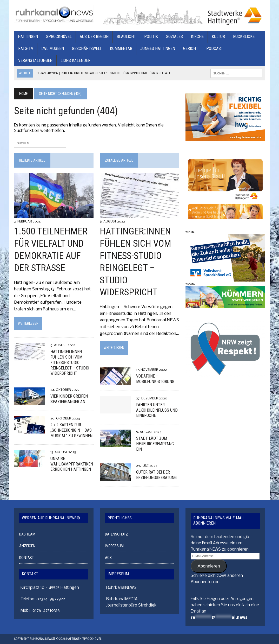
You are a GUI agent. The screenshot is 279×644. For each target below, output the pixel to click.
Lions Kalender (75, 60)
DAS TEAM (27, 534)
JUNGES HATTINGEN (158, 49)
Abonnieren (209, 566)
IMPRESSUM (114, 546)
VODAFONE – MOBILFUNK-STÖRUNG (155, 379)
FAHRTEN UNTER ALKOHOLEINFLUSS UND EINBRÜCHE (157, 410)
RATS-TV (26, 49)
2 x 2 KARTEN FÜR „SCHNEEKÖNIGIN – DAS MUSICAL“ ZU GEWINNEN (71, 431)
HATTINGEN (28, 37)
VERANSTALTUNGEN (35, 60)
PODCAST (215, 49)
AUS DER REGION (94, 37)
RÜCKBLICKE (244, 37)
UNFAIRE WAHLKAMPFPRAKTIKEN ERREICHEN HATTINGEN (72, 464)
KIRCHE (197, 37)
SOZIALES (174, 37)
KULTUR (218, 37)
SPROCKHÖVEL (59, 37)
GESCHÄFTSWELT (87, 49)
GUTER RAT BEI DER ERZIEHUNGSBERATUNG (156, 475)
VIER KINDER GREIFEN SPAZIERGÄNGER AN (69, 399)
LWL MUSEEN (53, 49)
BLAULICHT (126, 37)
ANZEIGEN (27, 546)
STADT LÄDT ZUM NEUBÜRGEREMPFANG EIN (155, 444)
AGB (108, 558)
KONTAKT (26, 558)
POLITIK (151, 37)
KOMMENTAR (121, 49)
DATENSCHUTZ (117, 534)
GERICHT (191, 49)
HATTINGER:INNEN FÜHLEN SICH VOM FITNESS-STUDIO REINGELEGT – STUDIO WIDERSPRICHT (70, 362)
